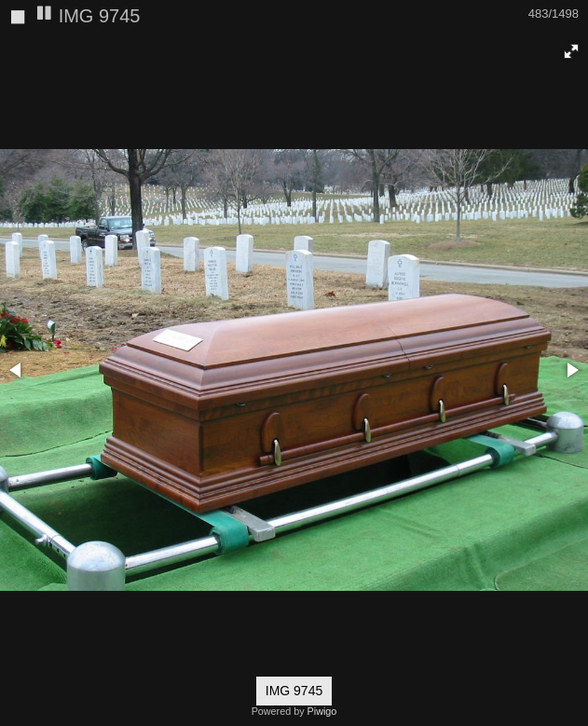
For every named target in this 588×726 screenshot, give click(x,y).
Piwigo (322, 711)
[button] (571, 51)
